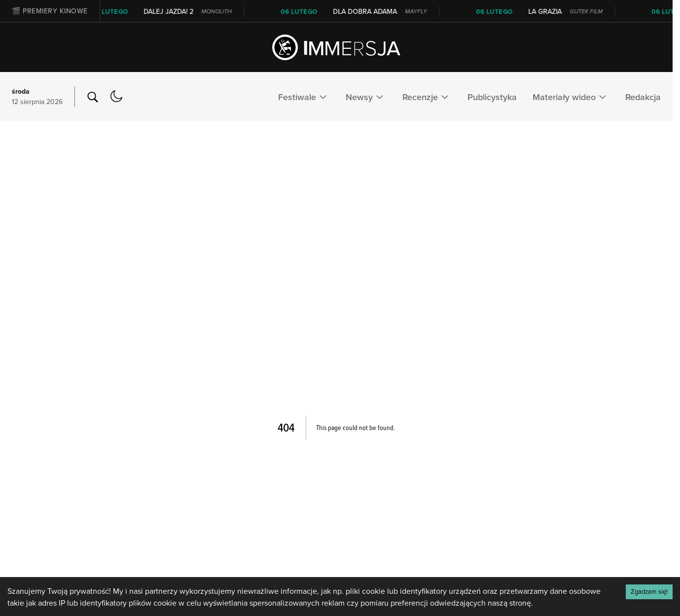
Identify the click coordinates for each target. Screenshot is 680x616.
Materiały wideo (571, 97)
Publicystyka (492, 97)
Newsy (366, 97)
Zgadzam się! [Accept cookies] (649, 591)
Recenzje (427, 97)
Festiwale (304, 97)
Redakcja (643, 97)
